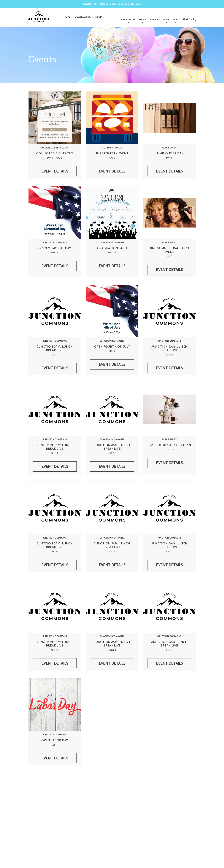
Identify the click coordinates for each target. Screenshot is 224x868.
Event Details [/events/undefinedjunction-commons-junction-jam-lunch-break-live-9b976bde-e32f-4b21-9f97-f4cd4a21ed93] (112, 467)
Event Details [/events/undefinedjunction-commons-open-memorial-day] (55, 266)
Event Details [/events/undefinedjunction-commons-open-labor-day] (55, 758)
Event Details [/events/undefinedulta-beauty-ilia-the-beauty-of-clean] (169, 463)
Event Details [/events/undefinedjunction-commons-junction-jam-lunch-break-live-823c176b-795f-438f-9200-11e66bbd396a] (55, 663)
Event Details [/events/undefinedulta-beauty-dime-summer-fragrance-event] (169, 270)
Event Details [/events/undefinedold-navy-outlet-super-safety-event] (112, 171)
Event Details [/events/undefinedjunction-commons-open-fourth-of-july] (112, 364)
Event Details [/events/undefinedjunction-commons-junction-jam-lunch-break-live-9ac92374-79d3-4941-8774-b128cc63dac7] (55, 467)
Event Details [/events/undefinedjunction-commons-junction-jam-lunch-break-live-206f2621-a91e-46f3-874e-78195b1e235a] (55, 565)
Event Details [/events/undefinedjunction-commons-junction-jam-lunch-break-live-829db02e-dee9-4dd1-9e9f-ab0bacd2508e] (112, 663)
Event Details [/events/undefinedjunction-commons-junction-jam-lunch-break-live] (55, 368)
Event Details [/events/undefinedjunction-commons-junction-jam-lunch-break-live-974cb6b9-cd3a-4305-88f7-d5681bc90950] (112, 565)
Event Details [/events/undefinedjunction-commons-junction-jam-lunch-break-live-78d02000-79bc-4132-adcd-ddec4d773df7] (169, 663)
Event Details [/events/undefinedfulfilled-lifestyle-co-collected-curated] (55, 171)
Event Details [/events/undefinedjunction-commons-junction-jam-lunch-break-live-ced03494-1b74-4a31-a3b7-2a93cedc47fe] (169, 565)
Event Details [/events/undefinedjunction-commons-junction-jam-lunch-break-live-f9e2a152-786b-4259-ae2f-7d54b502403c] (169, 368)
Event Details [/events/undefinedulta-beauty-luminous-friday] (169, 171)
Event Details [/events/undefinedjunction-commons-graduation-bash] (112, 266)
